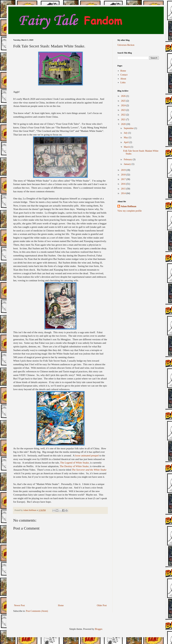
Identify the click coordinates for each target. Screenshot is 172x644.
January (128, 164)
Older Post (102, 605)
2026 (124, 96)
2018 (124, 175)
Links (123, 83)
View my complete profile (130, 211)
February (128, 159)
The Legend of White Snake (75, 463)
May (126, 138)
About (123, 79)
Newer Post (19, 605)
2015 (124, 189)
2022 (124, 115)
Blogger (98, 629)
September (129, 128)
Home (61, 605)
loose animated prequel (87, 455)
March (127, 147)
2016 (124, 184)
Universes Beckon (126, 45)
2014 (124, 193)
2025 (124, 101)
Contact (124, 75)
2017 (124, 179)
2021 (124, 120)
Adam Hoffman (129, 206)
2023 (124, 110)
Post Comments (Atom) (37, 611)
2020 (124, 124)
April (126, 142)
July (126, 133)
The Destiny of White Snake (74, 466)
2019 (124, 170)
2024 (124, 105)
